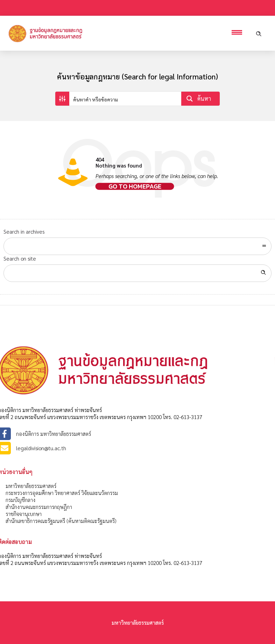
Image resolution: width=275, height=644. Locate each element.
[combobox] (137, 246)
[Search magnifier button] (200, 99)
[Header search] (259, 33)
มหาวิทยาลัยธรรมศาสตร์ (31, 486)
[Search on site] (137, 273)
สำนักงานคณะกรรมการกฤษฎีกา (39, 507)
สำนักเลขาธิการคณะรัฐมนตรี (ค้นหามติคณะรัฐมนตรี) (61, 521)
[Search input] (126, 99)
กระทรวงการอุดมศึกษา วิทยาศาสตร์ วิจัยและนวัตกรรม (62, 493)
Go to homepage (135, 186)
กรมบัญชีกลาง (20, 500)
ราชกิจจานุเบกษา (24, 514)
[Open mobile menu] (239, 33)
